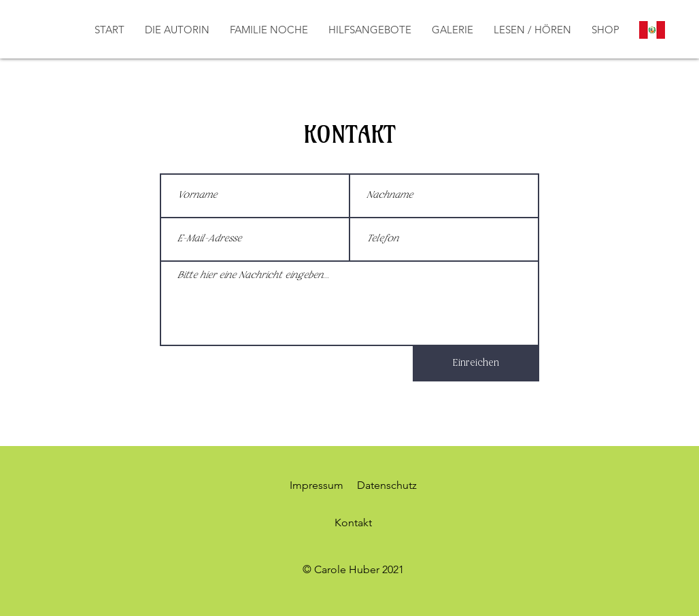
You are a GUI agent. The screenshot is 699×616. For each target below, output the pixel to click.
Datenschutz (387, 485)
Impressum (317, 485)
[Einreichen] (476, 364)
